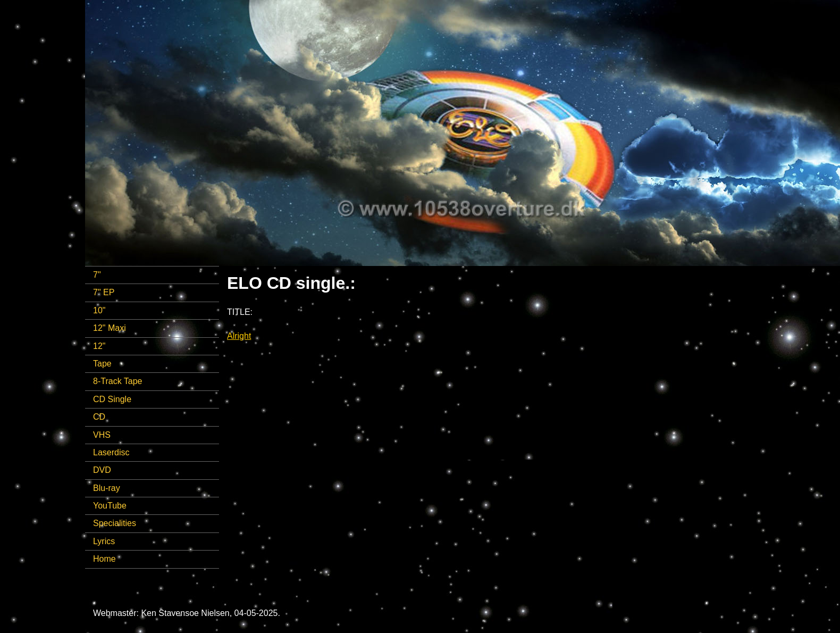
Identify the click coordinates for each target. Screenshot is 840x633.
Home (104, 559)
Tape (102, 364)
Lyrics (104, 541)
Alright (239, 336)
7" (97, 275)
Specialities (115, 523)
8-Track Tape (117, 381)
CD (99, 417)
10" (99, 310)
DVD (102, 470)
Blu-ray (107, 488)
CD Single (112, 399)
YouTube (110, 506)
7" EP (104, 292)
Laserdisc (111, 452)
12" (99, 346)
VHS (102, 435)
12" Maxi (110, 328)
